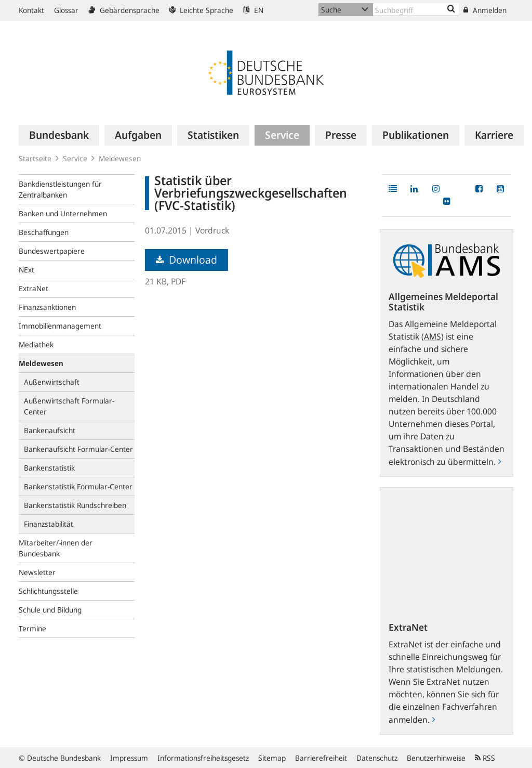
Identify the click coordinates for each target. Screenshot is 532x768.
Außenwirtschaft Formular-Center (69, 406)
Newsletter (37, 572)
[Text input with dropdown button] (416, 10)
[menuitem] (59, 135)
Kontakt (31, 10)
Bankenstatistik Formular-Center (78, 486)
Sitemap (272, 758)
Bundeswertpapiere (52, 251)
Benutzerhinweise (436, 758)
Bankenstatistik (49, 468)
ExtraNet (34, 288)
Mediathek (36, 344)
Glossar (66, 10)
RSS (485, 758)
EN (253, 10)
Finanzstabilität (49, 524)
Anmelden (485, 10)
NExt (26, 270)
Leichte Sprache (201, 10)
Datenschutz (377, 758)
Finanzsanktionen (47, 307)
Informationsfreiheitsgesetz (203, 758)
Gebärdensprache (124, 10)
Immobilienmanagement (60, 326)
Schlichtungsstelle (48, 591)
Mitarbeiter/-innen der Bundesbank (56, 548)
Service (75, 158)
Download (187, 260)
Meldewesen (120, 158)
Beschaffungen (44, 232)
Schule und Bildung (50, 610)
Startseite (35, 158)
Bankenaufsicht (50, 430)
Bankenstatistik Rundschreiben (75, 505)
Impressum (129, 758)
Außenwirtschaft (52, 382)
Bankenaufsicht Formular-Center (78, 449)
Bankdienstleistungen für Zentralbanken (60, 189)
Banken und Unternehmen (63, 213)
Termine (32, 628)
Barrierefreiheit (321, 758)
